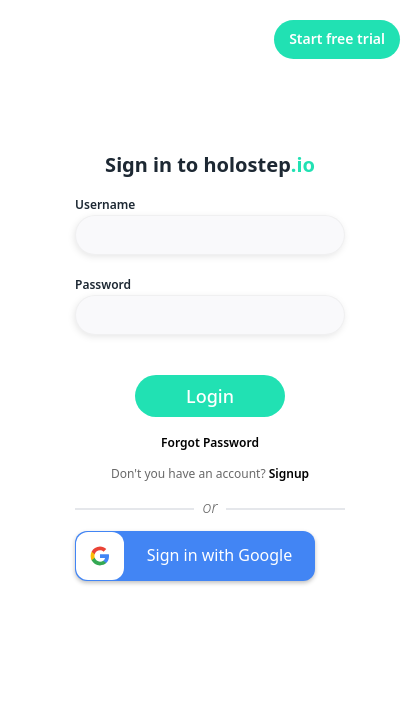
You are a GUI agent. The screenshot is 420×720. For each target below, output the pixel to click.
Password (103, 284)
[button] (195, 556)
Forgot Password (210, 442)
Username (105, 204)
